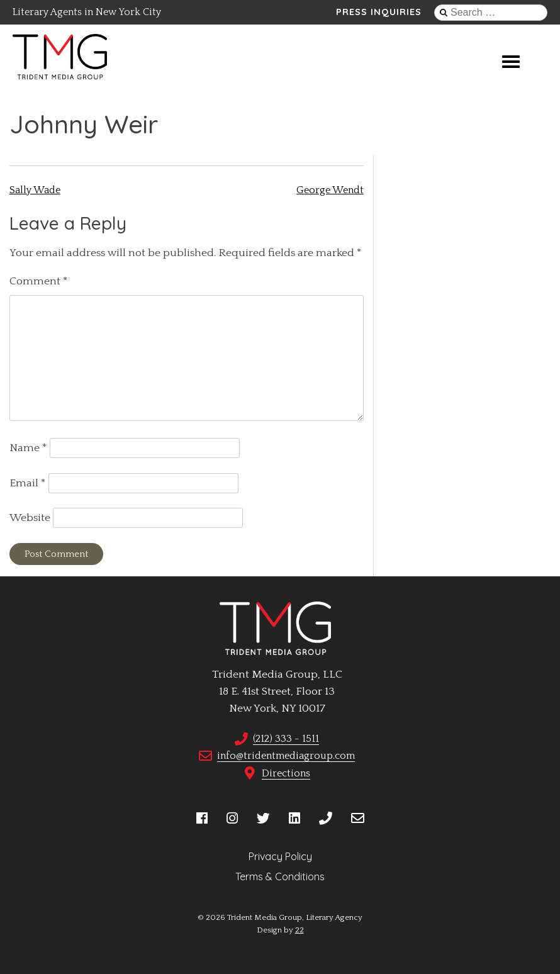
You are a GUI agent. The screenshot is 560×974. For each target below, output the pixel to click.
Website (30, 518)
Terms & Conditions (280, 876)
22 (300, 930)
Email (28, 483)
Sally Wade (35, 190)
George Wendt (330, 190)
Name (28, 448)
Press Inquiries (379, 12)
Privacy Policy (280, 856)
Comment (39, 281)
